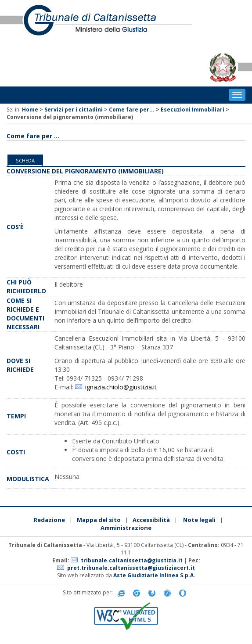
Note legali (199, 520)
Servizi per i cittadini (74, 110)
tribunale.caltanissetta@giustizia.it (132, 560)
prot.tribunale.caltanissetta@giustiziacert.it (131, 568)
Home (30, 110)
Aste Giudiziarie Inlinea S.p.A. (154, 575)
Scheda (25, 160)
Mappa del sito (99, 520)
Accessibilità (151, 520)
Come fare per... (132, 110)
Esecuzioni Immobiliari (193, 110)
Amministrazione (126, 528)
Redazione (49, 520)
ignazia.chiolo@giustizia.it (121, 387)
